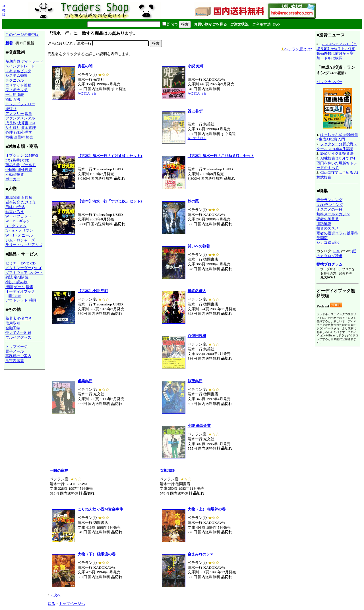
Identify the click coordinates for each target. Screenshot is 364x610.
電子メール (15, 351)
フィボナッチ (16, 90)
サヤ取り (13, 128)
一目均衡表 (15, 95)
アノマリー (15, 114)
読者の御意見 (328, 219)
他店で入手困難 (18, 333)
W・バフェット (18, 216)
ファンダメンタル (20, 118)
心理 (9, 132)
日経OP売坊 (15, 207)
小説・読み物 (16, 282)
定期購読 (21, 277)
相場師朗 (13, 198)
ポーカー (13, 179)
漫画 (9, 287)
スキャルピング (18, 71)
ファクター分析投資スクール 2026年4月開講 (337, 146)
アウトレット (16, 300)
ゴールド (28, 165)
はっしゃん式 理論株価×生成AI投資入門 (337, 137)
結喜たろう (15, 212)
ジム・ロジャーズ (20, 240)
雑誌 (9, 277)
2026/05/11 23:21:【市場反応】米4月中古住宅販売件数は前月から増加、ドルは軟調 (337, 51)
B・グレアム (16, 226)
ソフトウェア (16, 273)
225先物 (31, 155)
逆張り (11, 109)
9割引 (33, 300)
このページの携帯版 (22, 35)
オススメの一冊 (329, 209)
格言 (30, 137)
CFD (26, 160)
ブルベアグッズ (18, 337)
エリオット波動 (18, 85)
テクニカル (15, 80)
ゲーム (19, 287)
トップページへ (72, 604)
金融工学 (13, 328)
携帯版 (4, 11)
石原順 (27, 198)
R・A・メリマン (19, 230)
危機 (9, 137)
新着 (9, 43)
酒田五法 (13, 99)
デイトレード (32, 61)
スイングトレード (20, 66)
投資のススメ (328, 228)
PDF (337, 251)
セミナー (13, 263)
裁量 (28, 114)
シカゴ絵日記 (328, 242)
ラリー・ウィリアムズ (24, 245)
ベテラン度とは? (296, 49)
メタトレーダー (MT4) (24, 268)
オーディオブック (20, 291)
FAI (33, 123)
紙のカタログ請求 (336, 253)
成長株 (11, 123)
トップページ (16, 347)
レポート (36, 273)
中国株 (11, 170)
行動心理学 (23, 132)
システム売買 (16, 76)
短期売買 (13, 61)
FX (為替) (13, 160)
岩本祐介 (13, 202)
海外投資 (25, 170)
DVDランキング (330, 205)
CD (33, 263)
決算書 (23, 123)
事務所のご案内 (18, 356)
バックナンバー (329, 82)
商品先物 (13, 165)
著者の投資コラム (331, 233)
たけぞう (28, 202)
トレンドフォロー (20, 104)
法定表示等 (15, 361)
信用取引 (13, 323)
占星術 (19, 137)
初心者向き (23, 318)
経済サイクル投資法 (337, 153)
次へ (57, 595)
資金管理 (28, 128)
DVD (25, 263)
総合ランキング (329, 200)
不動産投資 (15, 174)
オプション (15, 155)
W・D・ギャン (18, 221)
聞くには (15, 296)
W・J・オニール (19, 235)
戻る (51, 604)
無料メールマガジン (333, 214)
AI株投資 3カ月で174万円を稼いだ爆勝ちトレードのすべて (337, 163)
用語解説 (324, 224)
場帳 (30, 287)
